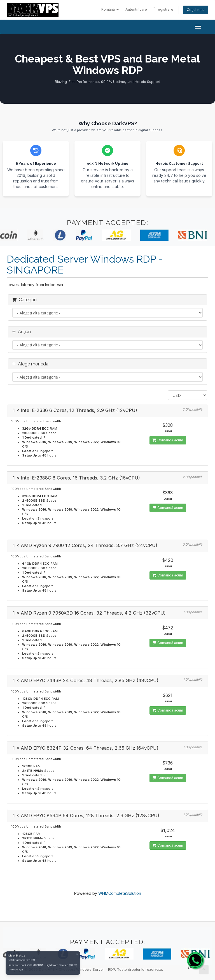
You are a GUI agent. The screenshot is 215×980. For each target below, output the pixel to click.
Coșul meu (196, 10)
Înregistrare (163, 9)
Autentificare (136, 9)
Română (110, 9)
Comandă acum (168, 440)
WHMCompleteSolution (120, 893)
